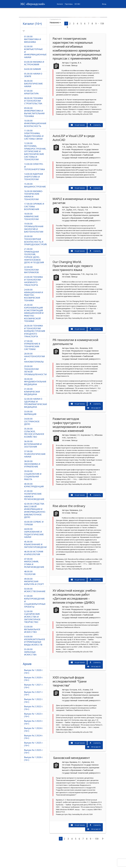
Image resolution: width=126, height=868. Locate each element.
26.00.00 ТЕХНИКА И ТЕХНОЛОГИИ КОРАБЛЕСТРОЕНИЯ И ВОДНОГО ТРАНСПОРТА (35, 352)
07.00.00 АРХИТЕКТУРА (31, 113)
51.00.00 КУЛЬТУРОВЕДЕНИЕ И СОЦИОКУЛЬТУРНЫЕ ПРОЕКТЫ (35, 623)
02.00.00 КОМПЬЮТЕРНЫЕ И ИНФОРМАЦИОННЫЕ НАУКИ (35, 73)
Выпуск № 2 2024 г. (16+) (34, 759)
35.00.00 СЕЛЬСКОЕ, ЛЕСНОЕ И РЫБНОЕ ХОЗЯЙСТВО (34, 454)
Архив (27, 686)
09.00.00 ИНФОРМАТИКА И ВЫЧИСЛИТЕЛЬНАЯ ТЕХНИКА (34, 133)
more (103, 12)
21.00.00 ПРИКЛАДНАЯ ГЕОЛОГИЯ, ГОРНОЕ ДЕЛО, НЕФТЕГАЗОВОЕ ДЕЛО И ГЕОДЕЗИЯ (34, 277)
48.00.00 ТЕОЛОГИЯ (30, 595)
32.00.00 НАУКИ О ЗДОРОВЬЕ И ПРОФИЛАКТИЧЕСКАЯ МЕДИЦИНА (35, 424)
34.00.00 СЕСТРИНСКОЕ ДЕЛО (32, 443)
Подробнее (78, 146)
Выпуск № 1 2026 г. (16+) (34, 781)
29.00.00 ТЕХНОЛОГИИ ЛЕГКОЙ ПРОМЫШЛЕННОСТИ (35, 392)
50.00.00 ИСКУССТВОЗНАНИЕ (35, 612)
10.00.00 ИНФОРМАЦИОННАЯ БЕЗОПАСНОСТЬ (35, 144)
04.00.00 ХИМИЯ (32, 90)
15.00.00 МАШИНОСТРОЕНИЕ (35, 206)
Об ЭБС (77, 4)
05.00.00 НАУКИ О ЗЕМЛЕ (33, 96)
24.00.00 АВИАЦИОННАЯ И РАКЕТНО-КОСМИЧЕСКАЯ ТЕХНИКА (34, 316)
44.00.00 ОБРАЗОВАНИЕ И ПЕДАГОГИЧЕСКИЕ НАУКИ (34, 555)
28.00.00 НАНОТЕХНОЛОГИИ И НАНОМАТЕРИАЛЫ (34, 379)
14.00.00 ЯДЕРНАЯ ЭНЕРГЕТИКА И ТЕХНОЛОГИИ (34, 198)
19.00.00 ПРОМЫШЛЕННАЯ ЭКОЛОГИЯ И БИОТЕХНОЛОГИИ (34, 249)
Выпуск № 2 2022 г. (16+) (34, 730)
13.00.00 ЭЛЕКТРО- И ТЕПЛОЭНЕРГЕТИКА (35, 188)
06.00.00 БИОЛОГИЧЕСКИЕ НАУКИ (33, 104)
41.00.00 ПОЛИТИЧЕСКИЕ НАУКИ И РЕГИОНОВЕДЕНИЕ (34, 517)
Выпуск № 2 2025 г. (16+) (34, 774)
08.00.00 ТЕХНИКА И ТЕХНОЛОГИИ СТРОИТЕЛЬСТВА (33, 122)
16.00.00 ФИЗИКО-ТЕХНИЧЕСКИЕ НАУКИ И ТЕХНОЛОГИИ (34, 216)
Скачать (95, 146)
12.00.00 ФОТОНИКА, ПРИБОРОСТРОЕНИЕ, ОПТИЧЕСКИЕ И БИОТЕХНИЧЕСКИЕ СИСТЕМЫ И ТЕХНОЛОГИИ (35, 172)
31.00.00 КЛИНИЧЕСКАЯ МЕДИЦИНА (32, 413)
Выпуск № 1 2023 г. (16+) (34, 737)
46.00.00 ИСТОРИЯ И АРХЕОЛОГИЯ (34, 575)
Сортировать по (55, 40)
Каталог (60, 4)
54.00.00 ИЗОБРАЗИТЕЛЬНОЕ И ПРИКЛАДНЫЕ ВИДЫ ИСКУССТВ (35, 663)
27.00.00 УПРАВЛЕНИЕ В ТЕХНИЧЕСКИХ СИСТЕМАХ (32, 366)
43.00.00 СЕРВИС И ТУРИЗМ (34, 545)
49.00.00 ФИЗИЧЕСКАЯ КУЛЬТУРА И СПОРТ (34, 603)
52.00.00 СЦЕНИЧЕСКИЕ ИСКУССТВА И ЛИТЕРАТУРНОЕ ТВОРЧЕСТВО (32, 639)
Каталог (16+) (32, 44)
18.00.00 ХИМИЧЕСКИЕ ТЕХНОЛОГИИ (31, 238)
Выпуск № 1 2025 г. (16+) (34, 766)
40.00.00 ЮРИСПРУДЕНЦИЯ (34, 507)
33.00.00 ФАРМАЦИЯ (30, 434)
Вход (104, 4)
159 (102, 44)
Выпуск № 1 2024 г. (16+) (34, 752)
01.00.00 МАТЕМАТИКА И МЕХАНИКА (33, 60)
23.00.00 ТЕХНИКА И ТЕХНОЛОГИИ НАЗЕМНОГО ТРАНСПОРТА (33, 302)
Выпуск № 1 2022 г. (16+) (34, 723)
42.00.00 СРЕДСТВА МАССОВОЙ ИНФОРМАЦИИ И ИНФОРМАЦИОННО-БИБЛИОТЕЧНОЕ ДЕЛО (35, 532)
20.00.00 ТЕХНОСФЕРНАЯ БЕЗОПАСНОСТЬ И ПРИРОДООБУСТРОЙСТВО (35, 261)
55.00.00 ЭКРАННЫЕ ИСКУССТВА (30, 674)
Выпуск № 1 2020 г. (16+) (34, 694)
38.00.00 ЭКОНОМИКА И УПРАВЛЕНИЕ (32, 486)
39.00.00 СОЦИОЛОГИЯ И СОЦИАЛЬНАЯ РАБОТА (33, 497)
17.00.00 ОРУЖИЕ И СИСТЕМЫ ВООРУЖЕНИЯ (34, 228)
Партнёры (69, 4)
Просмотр (94, 429)
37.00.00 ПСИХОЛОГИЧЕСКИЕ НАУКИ (35, 476)
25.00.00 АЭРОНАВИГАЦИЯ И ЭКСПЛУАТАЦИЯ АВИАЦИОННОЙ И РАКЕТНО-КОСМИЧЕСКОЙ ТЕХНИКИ (34, 334)
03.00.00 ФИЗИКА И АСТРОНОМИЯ (34, 84)
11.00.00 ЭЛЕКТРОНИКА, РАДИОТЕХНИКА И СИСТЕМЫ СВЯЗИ (34, 156)
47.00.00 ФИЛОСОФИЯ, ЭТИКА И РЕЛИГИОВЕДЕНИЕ (34, 585)
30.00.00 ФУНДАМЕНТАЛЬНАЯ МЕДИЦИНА (35, 403)
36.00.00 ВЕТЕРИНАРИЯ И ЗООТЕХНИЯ (33, 466)
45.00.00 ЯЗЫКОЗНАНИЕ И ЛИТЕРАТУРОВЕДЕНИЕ (35, 566)
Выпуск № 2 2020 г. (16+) (34, 701)
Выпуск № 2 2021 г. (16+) (34, 715)
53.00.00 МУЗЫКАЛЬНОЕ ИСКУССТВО (32, 651)
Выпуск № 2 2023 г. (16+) (34, 745)
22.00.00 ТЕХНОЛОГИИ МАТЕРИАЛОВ (31, 291)
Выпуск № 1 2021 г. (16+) (34, 708)
